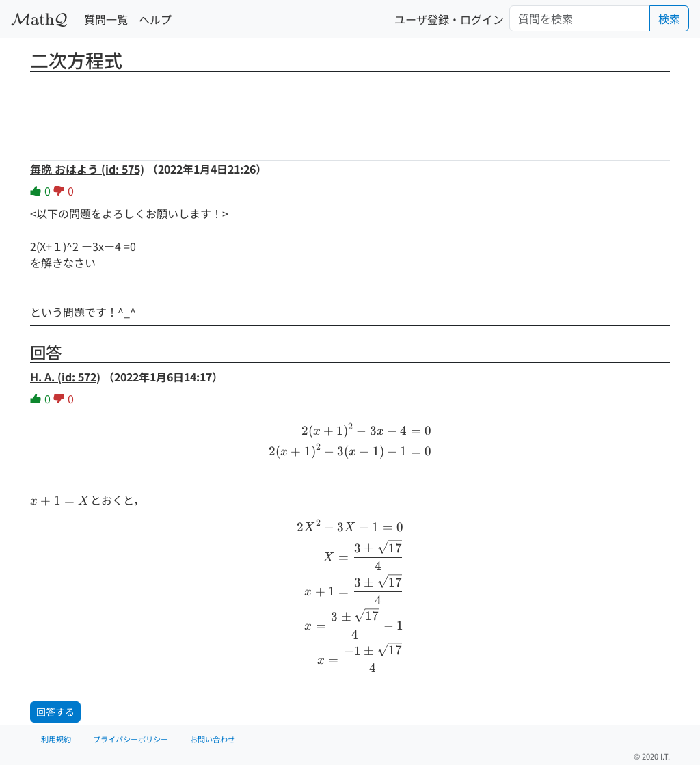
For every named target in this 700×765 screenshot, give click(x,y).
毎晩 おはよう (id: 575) (87, 169)
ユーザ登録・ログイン (449, 19)
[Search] (580, 18)
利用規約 (56, 739)
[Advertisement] (350, 111)
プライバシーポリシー (131, 739)
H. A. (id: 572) (65, 377)
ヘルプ (155, 19)
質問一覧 (106, 19)
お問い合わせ (213, 739)
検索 (669, 18)
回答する (55, 712)
